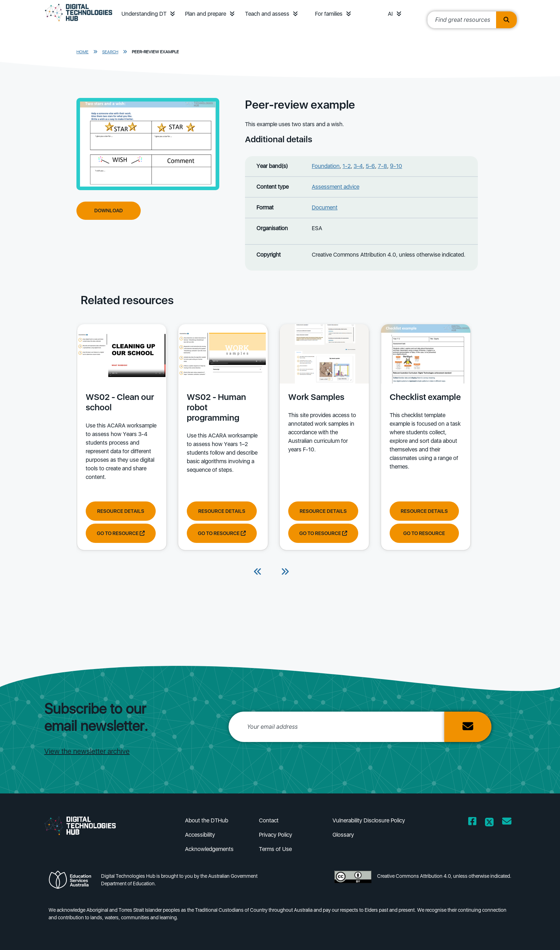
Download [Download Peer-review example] (109, 211)
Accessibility (200, 835)
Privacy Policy (276, 835)
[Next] (285, 572)
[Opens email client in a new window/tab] (507, 823)
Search (110, 52)
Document (325, 207)
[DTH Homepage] (79, 22)
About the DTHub (207, 820)
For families (329, 14)
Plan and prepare (206, 14)
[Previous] (258, 572)
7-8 (382, 166)
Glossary (343, 835)
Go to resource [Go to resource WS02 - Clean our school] (120, 533)
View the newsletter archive (87, 751)
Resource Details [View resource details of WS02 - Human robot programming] (221, 511)
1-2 (347, 166)
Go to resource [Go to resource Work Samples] (322, 533)
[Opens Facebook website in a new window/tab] (472, 823)
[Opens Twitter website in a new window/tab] (489, 823)
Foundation (326, 166)
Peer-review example (155, 52)
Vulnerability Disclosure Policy (369, 820)
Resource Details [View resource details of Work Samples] (322, 511)
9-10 (396, 166)
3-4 (358, 166)
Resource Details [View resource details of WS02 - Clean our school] (120, 511)
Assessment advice (336, 187)
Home (82, 52)
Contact (269, 820)
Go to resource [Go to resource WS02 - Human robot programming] (221, 533)
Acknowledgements (209, 849)
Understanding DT (144, 14)
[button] (172, 14)
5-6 (370, 166)
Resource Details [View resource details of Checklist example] (422, 511)
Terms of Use (275, 849)
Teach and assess (267, 14)
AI (390, 14)
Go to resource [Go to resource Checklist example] (422, 533)
